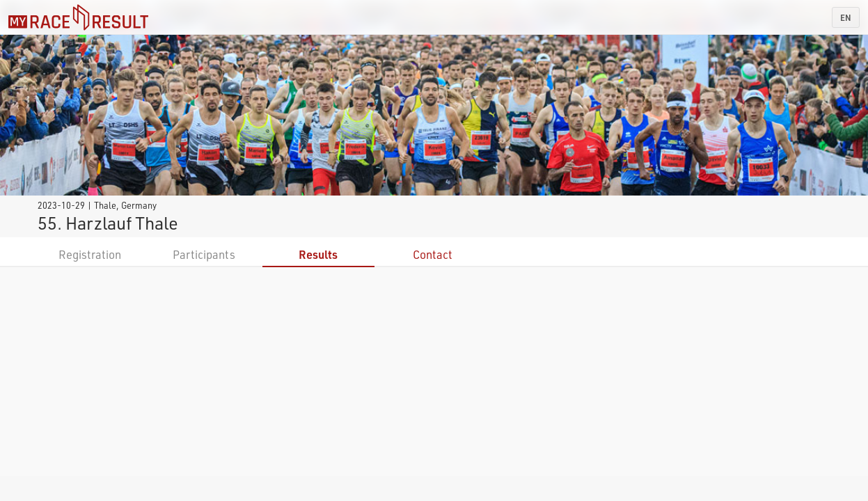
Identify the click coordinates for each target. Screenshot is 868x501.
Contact (433, 254)
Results (318, 254)
